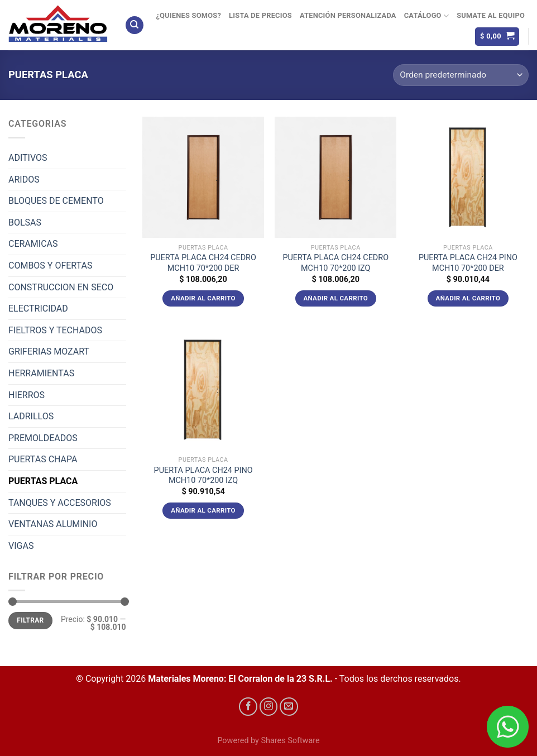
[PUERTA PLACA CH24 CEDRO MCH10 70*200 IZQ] (335, 178)
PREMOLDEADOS (43, 438)
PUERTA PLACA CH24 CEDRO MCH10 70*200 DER (203, 263)
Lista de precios (260, 15)
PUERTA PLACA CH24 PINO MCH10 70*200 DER (468, 263)
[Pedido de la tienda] (461, 75)
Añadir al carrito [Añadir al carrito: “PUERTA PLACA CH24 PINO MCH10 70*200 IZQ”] (203, 510)
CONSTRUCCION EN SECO (61, 287)
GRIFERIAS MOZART (49, 351)
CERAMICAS (33, 244)
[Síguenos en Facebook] (248, 707)
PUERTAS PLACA (43, 481)
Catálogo (426, 16)
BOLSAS (25, 223)
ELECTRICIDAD (38, 308)
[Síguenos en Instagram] (269, 707)
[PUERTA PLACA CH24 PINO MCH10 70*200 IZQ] (203, 390)
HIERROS (27, 395)
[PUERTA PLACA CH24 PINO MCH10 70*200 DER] (468, 178)
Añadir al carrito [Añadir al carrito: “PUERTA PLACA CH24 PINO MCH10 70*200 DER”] (468, 298)
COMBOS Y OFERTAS (50, 265)
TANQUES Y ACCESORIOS (60, 503)
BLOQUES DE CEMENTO (56, 201)
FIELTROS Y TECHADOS (55, 330)
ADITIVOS (28, 158)
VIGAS (21, 546)
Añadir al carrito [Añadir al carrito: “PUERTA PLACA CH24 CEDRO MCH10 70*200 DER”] (203, 298)
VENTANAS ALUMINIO (53, 524)
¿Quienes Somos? (188, 15)
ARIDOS (24, 180)
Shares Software (290, 741)
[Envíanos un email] (289, 707)
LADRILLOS (31, 416)
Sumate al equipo (491, 15)
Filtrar (30, 620)
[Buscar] (135, 25)
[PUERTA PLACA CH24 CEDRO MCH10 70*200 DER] (203, 178)
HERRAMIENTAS (41, 373)
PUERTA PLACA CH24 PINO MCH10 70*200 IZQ (203, 476)
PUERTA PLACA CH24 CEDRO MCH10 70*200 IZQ (335, 263)
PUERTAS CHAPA (43, 459)
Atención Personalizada (348, 15)
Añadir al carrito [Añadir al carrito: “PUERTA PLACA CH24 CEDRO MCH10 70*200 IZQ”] (335, 298)
